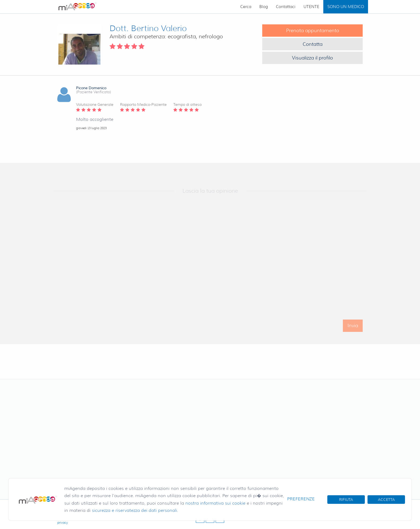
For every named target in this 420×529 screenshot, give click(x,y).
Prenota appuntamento (313, 31)
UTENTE (311, 7)
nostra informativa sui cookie (215, 503)
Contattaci (286, 7)
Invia (353, 330)
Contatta (313, 44)
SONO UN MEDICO (346, 7)
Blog (264, 7)
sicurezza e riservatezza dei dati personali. (135, 510)
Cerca (246, 7)
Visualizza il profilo (312, 58)
